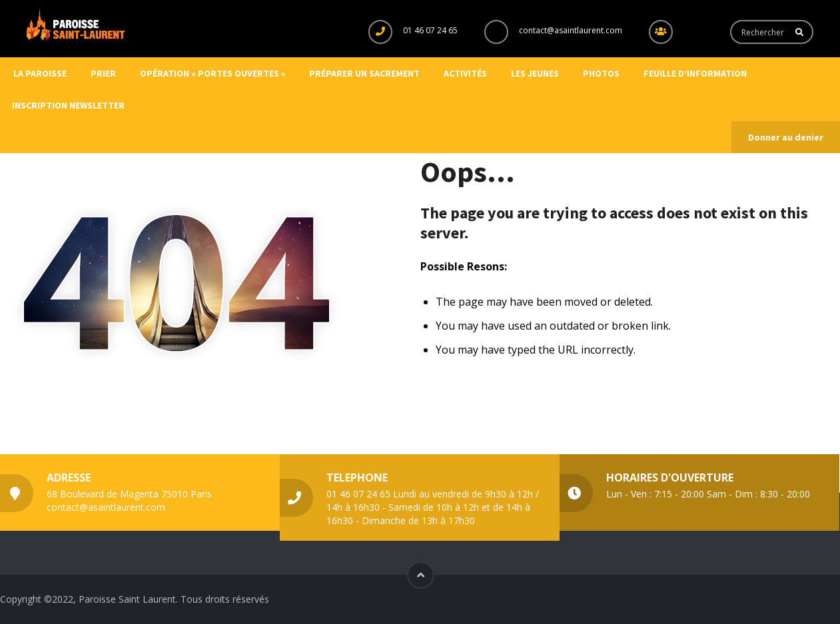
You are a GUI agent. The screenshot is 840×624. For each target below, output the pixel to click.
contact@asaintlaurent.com (571, 30)
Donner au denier (786, 137)
